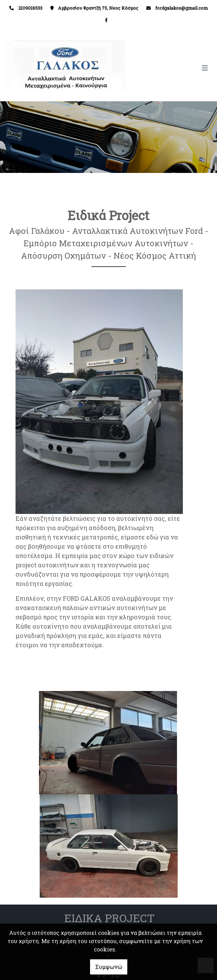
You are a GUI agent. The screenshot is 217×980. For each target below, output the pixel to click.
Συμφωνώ (109, 967)
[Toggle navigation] (160, 68)
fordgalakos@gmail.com (181, 8)
